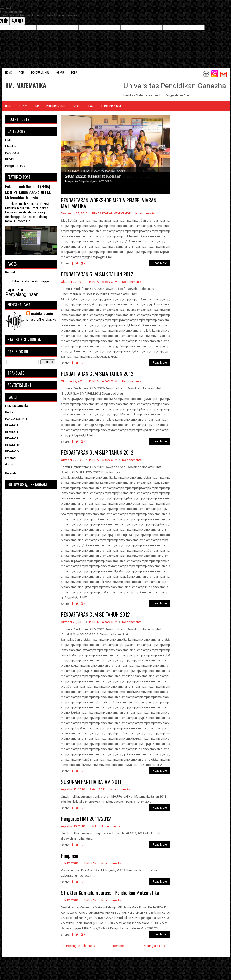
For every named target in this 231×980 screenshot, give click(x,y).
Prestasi (11, 458)
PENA (74, 72)
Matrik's (11, 146)
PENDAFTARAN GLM (103, 282)
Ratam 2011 (98, 789)
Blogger (44, 281)
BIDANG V (12, 451)
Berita (9, 412)
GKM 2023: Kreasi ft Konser (93, 176)
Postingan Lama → (156, 946)
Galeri (9, 464)
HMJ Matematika (17, 406)
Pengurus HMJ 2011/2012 (86, 819)
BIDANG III (12, 438)
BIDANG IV (12, 445)
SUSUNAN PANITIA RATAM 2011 (91, 782)
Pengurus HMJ (40, 72)
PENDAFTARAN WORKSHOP (111, 213)
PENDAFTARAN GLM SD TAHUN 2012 (95, 614)
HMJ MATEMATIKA (26, 85)
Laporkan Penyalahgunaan (22, 292)
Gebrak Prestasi (110, 106)
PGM (21, 72)
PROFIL (10, 159)
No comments (145, 213)
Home (8, 72)
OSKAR (60, 72)
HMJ (93, 826)
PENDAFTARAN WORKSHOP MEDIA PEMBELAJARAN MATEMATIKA (109, 203)
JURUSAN (90, 863)
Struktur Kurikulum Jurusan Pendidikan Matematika (110, 893)
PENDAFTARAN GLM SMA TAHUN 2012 (97, 374)
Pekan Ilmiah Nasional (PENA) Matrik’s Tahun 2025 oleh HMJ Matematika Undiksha (28, 192)
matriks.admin (42, 313)
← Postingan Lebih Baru (79, 946)
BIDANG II (12, 432)
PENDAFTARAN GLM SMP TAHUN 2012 (97, 452)
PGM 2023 (12, 153)
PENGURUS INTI (16, 419)
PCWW (23, 106)
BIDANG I (12, 425)
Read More (160, 263)
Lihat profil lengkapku (41, 320)
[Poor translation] (17, 21)
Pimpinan (70, 856)
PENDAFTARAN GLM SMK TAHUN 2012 (97, 274)
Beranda (119, 946)
